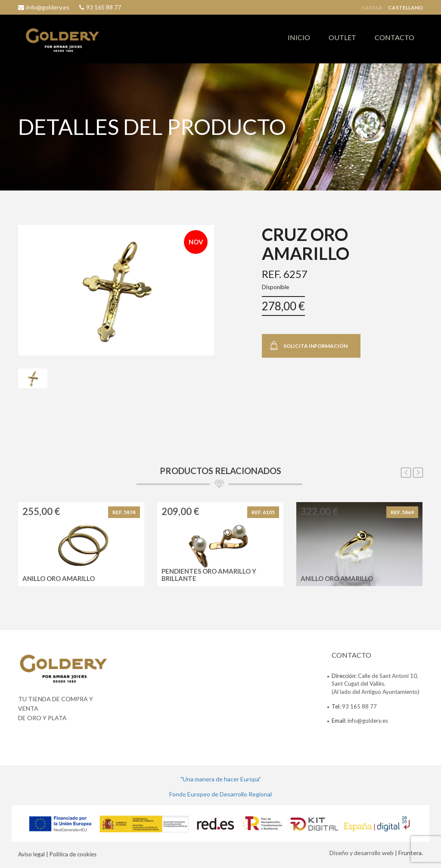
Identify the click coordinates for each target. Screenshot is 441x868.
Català (372, 8)
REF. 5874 (124, 512)
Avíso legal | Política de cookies (57, 854)
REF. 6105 (263, 512)
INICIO (299, 37)
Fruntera (410, 853)
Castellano (405, 8)
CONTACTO (394, 37)
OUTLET (342, 37)
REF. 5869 (402, 512)
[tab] (33, 378)
